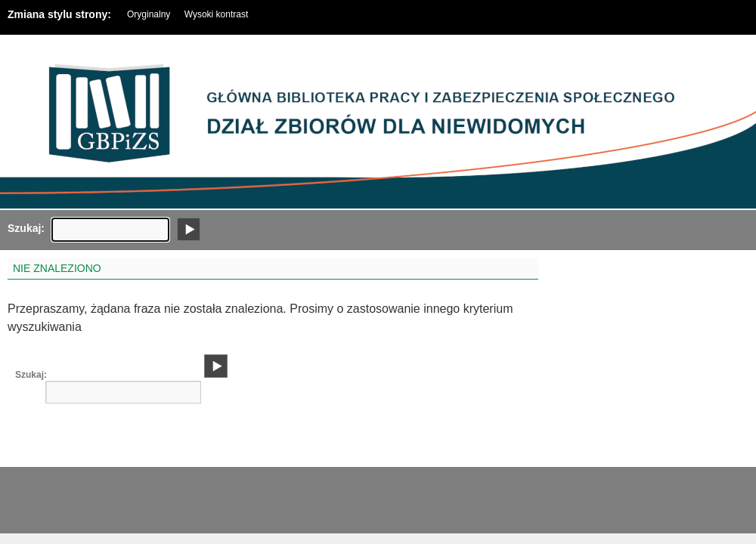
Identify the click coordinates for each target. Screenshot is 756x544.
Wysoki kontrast (217, 14)
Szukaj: (19, 228)
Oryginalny (149, 14)
